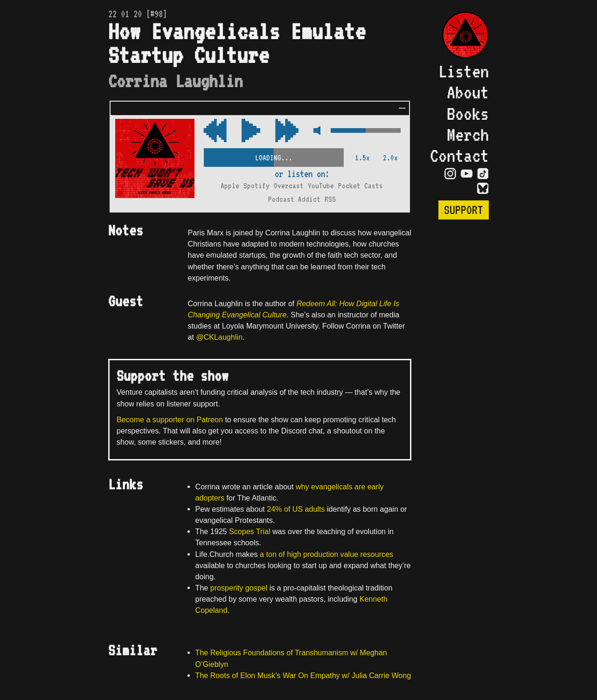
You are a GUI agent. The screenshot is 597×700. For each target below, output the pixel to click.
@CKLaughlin (219, 337)
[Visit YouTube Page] (467, 173)
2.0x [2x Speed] (390, 158)
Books (468, 113)
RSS (330, 199)
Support (464, 210)
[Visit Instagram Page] (450, 173)
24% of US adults (296, 509)
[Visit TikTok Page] (483, 173)
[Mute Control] (315, 131)
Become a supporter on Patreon (170, 419)
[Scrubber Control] (274, 156)
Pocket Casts (361, 186)
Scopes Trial (250, 531)
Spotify (257, 186)
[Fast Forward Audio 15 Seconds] (215, 131)
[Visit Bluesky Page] (483, 188)
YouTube (321, 186)
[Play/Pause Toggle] (251, 131)
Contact (459, 155)
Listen (464, 71)
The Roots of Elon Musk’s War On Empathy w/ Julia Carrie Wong (303, 675)
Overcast (289, 186)
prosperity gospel (239, 588)
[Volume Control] (366, 131)
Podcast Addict (294, 199)
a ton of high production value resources (326, 554)
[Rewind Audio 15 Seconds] (287, 131)
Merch (468, 134)
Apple (230, 186)
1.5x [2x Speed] (362, 158)
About (468, 92)
